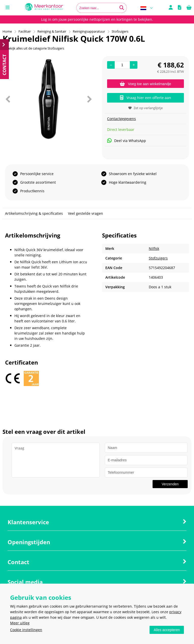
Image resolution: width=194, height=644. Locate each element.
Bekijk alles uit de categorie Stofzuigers (33, 48)
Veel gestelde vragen (86, 213)
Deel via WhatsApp (127, 141)
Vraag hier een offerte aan (145, 98)
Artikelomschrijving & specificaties (34, 213)
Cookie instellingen (26, 630)
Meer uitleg (20, 623)
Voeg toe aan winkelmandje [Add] (145, 84)
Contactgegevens (122, 119)
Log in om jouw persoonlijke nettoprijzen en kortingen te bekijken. (97, 19)
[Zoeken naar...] (122, 8)
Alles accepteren (167, 630)
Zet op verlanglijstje (145, 108)
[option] (48, 99)
